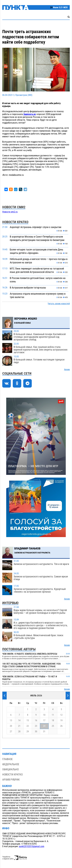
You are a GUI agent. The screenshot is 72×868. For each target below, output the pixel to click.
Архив (67, 370)
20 (11, 726)
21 (19, 726)
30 (36, 732)
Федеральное (11, 764)
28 (19, 732)
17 (44, 720)
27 (11, 732)
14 (19, 720)
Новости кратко (12, 775)
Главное (7, 759)
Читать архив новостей (59, 304)
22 (28, 726)
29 (28, 732)
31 (44, 732)
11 (53, 715)
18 (53, 720)
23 (36, 726)
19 (61, 720)
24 (44, 726)
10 (44, 715)
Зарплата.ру (30, 114)
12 (61, 715)
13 (11, 720)
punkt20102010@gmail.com (32, 846)
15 (28, 720)
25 (53, 726)
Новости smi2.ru (10, 212)
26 (61, 726)
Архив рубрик (11, 780)
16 (36, 720)
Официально (10, 769)
